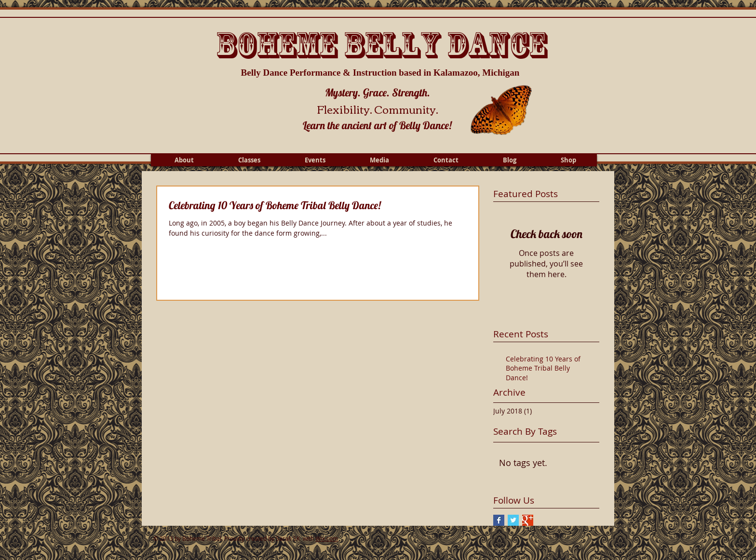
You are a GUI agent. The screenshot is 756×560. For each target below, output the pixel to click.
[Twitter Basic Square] (513, 520)
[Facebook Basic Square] (499, 520)
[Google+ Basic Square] (528, 520)
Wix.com (327, 538)
